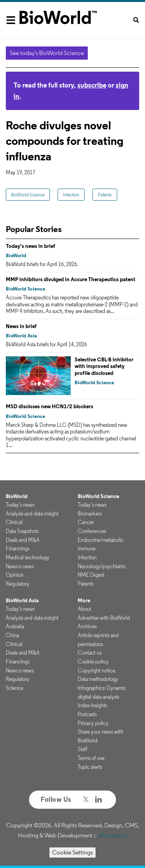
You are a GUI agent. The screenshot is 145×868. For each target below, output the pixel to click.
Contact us (90, 653)
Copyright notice (96, 670)
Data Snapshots (22, 531)
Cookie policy (93, 662)
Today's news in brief (31, 246)
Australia (15, 626)
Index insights (92, 705)
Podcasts (87, 714)
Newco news (20, 566)
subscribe (92, 85)
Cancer (86, 522)
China (12, 635)
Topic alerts (90, 767)
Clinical (14, 522)
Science (14, 688)
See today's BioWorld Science (47, 53)
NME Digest (91, 575)
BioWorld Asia (21, 336)
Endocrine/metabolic (101, 540)
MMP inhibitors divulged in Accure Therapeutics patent (71, 279)
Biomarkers (90, 514)
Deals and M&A (23, 540)
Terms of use (91, 758)
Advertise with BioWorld (104, 618)
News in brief (21, 326)
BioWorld (16, 255)
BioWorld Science (28, 195)
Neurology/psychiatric (102, 566)
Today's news (20, 505)
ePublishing (113, 835)
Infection (71, 195)
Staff (83, 749)
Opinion (15, 575)
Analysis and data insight (32, 514)
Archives (87, 626)
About (84, 609)
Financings (18, 548)
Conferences (92, 531)
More (84, 600)
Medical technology (28, 557)
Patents (105, 195)
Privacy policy (93, 723)
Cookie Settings (72, 852)
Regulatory (18, 584)
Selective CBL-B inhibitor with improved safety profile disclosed (104, 366)
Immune (87, 548)
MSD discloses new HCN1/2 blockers (49, 406)
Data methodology (98, 679)
